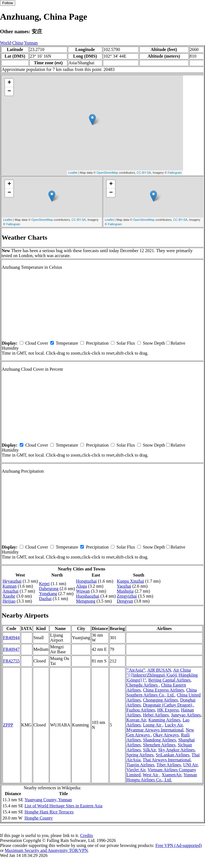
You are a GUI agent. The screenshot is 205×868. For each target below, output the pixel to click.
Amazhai (11, 591)
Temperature (67, 343)
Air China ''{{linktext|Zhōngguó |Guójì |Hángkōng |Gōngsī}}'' (162, 675)
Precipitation (97, 343)
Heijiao (9, 601)
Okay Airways (166, 735)
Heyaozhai (12, 581)
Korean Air (136, 720)
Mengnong (86, 601)
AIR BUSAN (159, 670)
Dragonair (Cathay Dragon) (168, 705)
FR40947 (11, 649)
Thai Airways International (167, 760)
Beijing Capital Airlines (169, 680)
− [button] (9, 91)
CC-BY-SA (144, 173)
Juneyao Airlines (186, 715)
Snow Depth (154, 343)
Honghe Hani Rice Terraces (49, 812)
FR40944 (11, 638)
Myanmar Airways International (155, 730)
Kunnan (10, 586)
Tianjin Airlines (140, 765)
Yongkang (48, 594)
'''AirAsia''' (136, 670)
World (6, 43)
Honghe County (39, 818)
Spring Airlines (140, 755)
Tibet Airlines (169, 765)
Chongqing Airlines (161, 700)
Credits (86, 835)
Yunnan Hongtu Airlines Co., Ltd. (162, 777)
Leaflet (73, 173)
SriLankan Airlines (173, 755)
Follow (8, 3)
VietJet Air (136, 770)
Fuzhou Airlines (141, 710)
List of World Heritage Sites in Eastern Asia (63, 806)
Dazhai (45, 599)
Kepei (44, 584)
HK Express (168, 710)
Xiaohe (9, 596)
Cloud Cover (37, 343)
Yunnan (31, 43)
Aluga (82, 586)
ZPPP (8, 725)
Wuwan (83, 591)
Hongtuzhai (87, 581)
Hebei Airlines (156, 715)
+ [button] (9, 83)
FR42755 (11, 661)
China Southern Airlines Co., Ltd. (162, 692)
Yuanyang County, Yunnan (48, 800)
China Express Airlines (164, 690)
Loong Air (153, 725)
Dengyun (125, 601)
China (17, 43)
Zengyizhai (127, 596)
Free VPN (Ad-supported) (178, 845)
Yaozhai (124, 586)
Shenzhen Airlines (159, 745)
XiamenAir (172, 775)
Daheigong (49, 589)
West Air (151, 775)
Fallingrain (175, 173)
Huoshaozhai (88, 596)
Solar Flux (126, 343)
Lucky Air (174, 725)
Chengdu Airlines (142, 685)
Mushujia (125, 591)
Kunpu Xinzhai (130, 581)
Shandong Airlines (160, 740)
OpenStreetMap (107, 173)
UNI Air (190, 765)
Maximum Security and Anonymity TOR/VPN (46, 850)
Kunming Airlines (164, 720)
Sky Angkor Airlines (176, 750)
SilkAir (149, 750)
